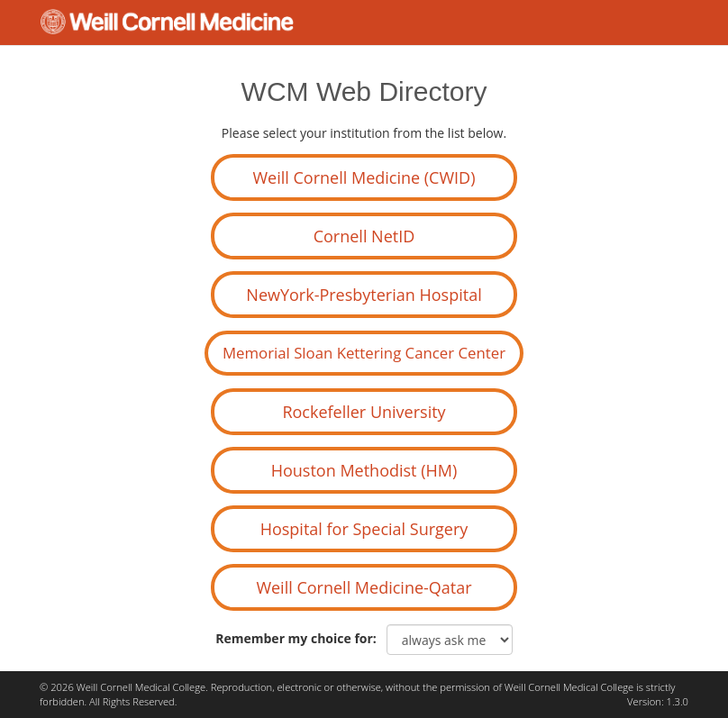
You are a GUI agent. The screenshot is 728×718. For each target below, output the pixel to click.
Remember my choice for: (299, 638)
